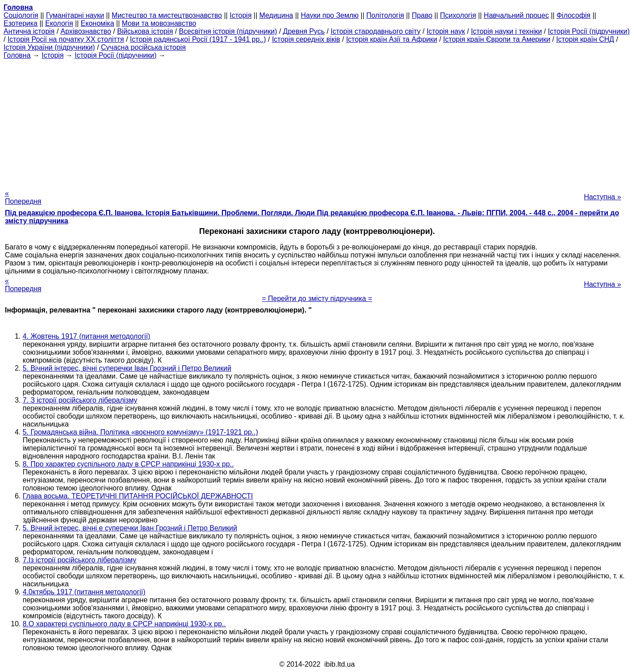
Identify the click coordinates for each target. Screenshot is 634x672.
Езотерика (21, 23)
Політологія (385, 15)
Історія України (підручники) (49, 47)
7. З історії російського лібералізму (80, 400)
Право (422, 15)
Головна (17, 55)
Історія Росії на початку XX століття (66, 39)
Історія (241, 15)
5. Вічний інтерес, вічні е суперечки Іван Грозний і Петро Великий (130, 528)
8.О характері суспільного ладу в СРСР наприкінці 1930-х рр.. (124, 624)
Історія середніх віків (306, 39)
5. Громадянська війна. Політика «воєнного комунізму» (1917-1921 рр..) (140, 432)
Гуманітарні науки (75, 15)
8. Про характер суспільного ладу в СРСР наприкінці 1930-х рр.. (128, 464)
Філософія (573, 15)
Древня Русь (304, 31)
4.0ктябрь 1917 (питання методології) (84, 592)
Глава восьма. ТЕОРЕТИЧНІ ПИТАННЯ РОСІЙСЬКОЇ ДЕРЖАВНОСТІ (138, 496)
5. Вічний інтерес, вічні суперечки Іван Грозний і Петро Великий (127, 368)
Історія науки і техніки (507, 31)
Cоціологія (21, 15)
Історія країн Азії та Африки (391, 39)
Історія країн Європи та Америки (497, 39)
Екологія (59, 23)
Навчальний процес (517, 15)
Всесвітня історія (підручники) (228, 31)
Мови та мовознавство (159, 23)
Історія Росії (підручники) (589, 31)
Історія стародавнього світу (376, 31)
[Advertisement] (317, 122)
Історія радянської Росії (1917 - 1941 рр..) (198, 39)
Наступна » (602, 197)
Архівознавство (86, 31)
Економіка (97, 23)
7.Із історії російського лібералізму (79, 560)
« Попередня (23, 197)
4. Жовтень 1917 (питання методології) (86, 336)
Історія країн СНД (585, 39)
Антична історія (29, 31)
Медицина (276, 15)
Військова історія (145, 31)
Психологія (458, 15)
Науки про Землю (329, 15)
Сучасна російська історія (143, 47)
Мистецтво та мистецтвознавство (167, 15)
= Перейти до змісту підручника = (317, 298)
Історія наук (446, 31)
